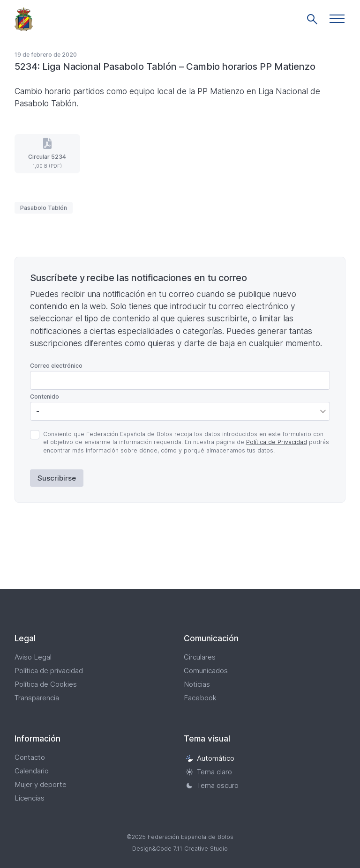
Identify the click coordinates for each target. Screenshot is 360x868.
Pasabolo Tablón (44, 208)
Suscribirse (57, 478)
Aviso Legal (33, 657)
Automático (210, 758)
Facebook (200, 698)
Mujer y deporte (41, 784)
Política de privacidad (49, 671)
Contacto (30, 757)
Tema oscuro (212, 785)
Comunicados (206, 671)
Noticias (197, 684)
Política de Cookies (46, 684)
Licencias (30, 798)
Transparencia (37, 698)
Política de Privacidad (277, 442)
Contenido (45, 397)
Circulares (200, 657)
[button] (337, 19)
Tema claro (209, 772)
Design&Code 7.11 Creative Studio (180, 849)
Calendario (32, 771)
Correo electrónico (56, 366)
